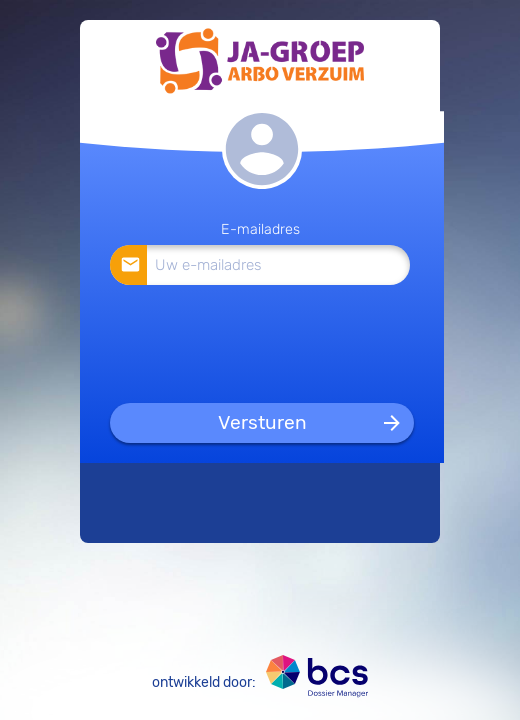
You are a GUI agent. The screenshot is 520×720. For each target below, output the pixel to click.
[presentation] (261, 343)
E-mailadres (260, 229)
